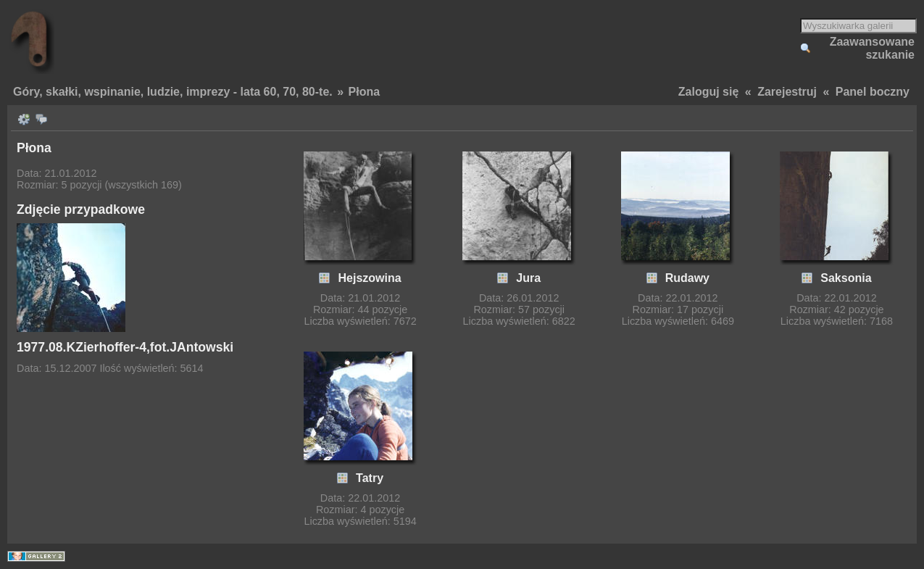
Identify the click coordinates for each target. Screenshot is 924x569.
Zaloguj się (709, 92)
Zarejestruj (787, 92)
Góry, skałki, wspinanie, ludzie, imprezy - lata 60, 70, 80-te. (173, 92)
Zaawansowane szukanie (872, 48)
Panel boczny (873, 92)
